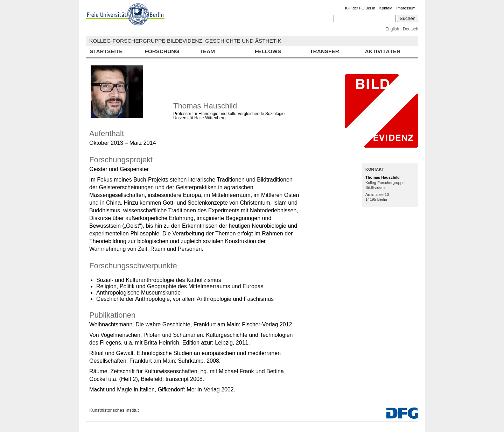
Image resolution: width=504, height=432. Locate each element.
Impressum (406, 8)
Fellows (268, 51)
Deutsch (411, 29)
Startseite (106, 51)
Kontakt (386, 8)
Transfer (324, 51)
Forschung (162, 51)
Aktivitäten (383, 51)
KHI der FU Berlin (360, 8)
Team (208, 51)
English (392, 29)
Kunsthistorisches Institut (114, 410)
